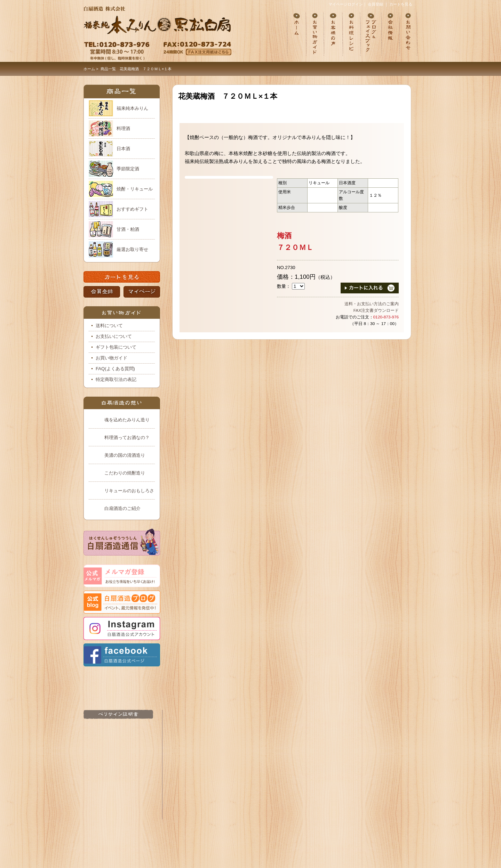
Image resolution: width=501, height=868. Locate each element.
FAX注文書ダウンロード (376, 310)
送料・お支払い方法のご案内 (372, 304)
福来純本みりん (132, 108)
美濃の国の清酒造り (125, 455)
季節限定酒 (128, 169)
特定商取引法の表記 (116, 379)
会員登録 (375, 4)
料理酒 (123, 128)
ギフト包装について (116, 347)
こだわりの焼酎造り (125, 473)
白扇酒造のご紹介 (122, 508)
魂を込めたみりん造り (127, 420)
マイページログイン (346, 4)
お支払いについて (114, 336)
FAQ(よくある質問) (115, 369)
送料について (109, 326)
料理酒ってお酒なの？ (127, 437)
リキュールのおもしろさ (129, 491)
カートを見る (401, 4)
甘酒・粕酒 (128, 229)
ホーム (89, 69)
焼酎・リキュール (135, 189)
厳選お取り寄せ (132, 249)
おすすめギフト (132, 209)
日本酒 (123, 149)
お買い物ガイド (112, 358)
